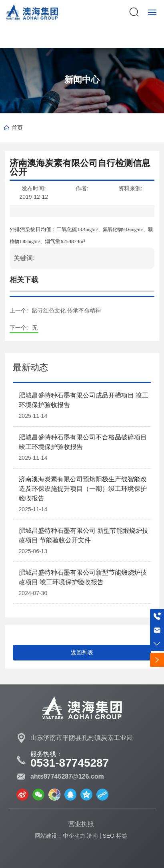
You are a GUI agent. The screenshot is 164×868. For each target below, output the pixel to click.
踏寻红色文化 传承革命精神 (66, 310)
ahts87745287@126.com (67, 776)
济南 (92, 836)
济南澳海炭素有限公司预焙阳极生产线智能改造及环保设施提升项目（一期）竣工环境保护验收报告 (83, 489)
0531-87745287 (70, 763)
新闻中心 (82, 80)
